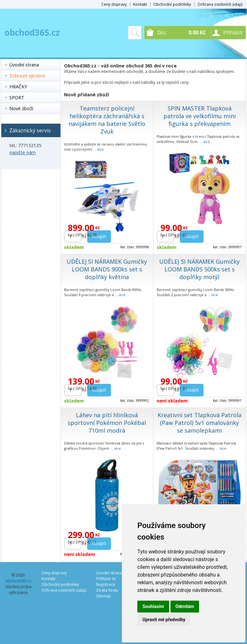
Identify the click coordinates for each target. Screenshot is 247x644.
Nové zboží (21, 108)
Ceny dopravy (114, 4)
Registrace (106, 584)
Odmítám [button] (185, 606)
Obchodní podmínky (172, 4)
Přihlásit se (106, 579)
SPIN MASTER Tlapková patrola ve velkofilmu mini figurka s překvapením (200, 116)
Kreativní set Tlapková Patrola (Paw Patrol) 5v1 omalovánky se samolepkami (200, 423)
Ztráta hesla (107, 590)
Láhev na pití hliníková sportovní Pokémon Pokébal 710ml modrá (107, 423)
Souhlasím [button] (153, 606)
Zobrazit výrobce (27, 76)
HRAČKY (18, 87)
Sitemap (104, 596)
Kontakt (140, 4)
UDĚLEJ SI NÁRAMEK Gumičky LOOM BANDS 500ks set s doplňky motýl (199, 269)
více (101, 149)
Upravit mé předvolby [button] (164, 620)
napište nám (23, 152)
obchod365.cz (32, 32)
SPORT (17, 97)
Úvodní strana (24, 65)
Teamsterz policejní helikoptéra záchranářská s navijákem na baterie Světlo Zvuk (107, 120)
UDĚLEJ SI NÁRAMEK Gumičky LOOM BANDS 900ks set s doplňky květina (107, 269)
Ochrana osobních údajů (220, 4)
